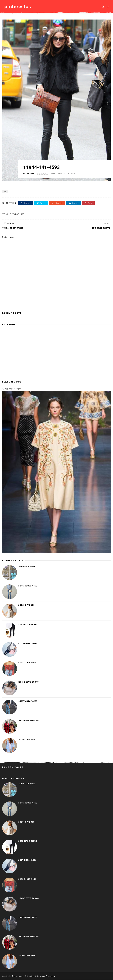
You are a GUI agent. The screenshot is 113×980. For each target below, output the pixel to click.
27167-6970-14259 (28, 701)
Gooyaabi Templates (46, 976)
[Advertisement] (56, 296)
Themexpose (17, 976)
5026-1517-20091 (27, 605)
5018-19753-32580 (28, 624)
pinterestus (17, 7)
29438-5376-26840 (29, 682)
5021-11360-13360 (28, 644)
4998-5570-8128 (27, 567)
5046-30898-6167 (28, 586)
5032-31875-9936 (27, 663)
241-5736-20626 (27, 740)
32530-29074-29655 (29, 720)
